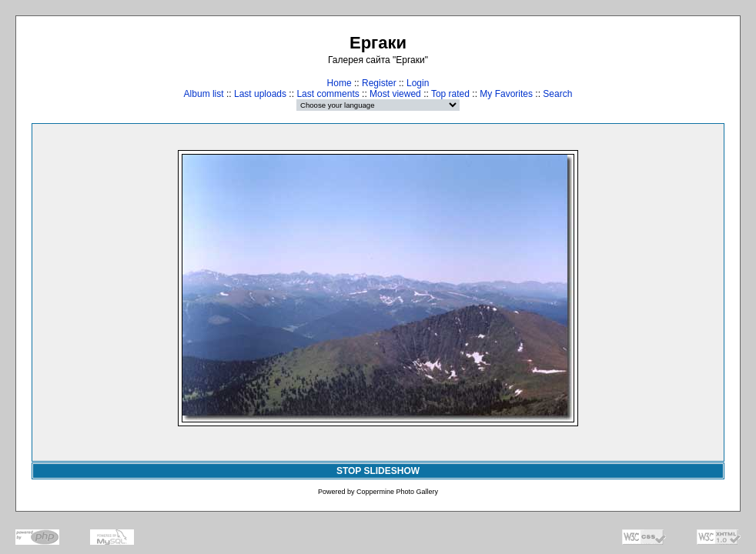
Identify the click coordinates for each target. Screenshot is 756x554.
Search (557, 94)
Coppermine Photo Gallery (397, 492)
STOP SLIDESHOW (378, 471)
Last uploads (260, 94)
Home (340, 83)
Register (379, 83)
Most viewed (395, 94)
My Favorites (506, 94)
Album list (204, 94)
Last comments (328, 94)
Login (418, 83)
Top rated (450, 94)
